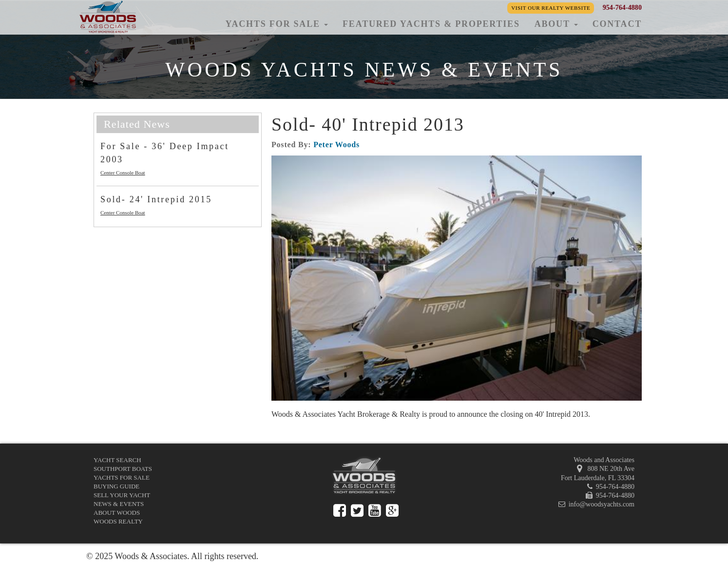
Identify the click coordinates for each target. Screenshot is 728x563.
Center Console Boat (123, 173)
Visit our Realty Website (551, 8)
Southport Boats (123, 469)
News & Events (119, 504)
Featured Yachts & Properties (431, 24)
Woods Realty (118, 521)
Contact (617, 24)
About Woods (117, 513)
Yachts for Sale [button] (277, 24)
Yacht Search (117, 460)
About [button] (556, 24)
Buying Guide (116, 486)
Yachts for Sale (122, 477)
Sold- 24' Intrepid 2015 (156, 199)
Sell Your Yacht (122, 495)
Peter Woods (336, 145)
